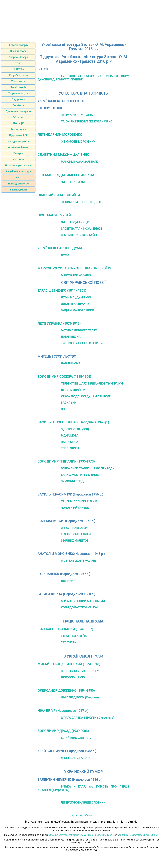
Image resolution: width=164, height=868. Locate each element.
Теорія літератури (18, 93)
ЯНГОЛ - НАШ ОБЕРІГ (75, 528)
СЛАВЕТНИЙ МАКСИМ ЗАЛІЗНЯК (63, 155)
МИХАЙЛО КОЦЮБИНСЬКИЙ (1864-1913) (69, 664)
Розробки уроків (18, 75)
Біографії (18, 123)
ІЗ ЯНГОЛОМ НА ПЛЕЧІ (76, 534)
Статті (18, 63)
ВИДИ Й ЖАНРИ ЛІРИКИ (77, 310)
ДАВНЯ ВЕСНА (71, 337)
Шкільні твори (18, 51)
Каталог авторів (18, 45)
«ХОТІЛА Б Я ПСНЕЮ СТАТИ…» (82, 343)
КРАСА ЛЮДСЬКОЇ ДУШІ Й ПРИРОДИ (86, 396)
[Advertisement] (82, 20)
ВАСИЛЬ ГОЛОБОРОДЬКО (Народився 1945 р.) (73, 422)
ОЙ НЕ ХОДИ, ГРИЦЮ (75, 222)
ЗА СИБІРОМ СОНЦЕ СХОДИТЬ (81, 202)
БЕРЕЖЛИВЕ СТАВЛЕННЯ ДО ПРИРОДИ (88, 468)
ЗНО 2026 (18, 69)
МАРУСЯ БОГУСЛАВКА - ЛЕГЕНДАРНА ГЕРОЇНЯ (74, 268)
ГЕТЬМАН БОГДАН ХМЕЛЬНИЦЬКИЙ (66, 175)
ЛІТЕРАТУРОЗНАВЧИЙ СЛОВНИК (83, 803)
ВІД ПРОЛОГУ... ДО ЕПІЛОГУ (80, 671)
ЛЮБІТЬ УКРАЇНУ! (73, 390)
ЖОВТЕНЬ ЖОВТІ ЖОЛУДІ (78, 561)
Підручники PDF (18, 135)
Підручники (18, 99)
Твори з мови (18, 129)
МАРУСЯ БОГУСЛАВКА (76, 275)
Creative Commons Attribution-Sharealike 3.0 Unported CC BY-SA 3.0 (83, 835)
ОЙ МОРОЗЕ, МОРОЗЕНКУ (78, 142)
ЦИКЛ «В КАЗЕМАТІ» (75, 304)
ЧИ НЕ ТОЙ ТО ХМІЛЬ (75, 182)
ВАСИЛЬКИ (69, 403)
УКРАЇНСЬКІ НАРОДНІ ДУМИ (60, 248)
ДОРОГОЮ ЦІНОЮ (73, 677)
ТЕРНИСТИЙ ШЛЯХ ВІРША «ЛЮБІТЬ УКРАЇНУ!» (93, 384)
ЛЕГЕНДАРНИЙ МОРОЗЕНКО (60, 135)
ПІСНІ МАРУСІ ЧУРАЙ (54, 215)
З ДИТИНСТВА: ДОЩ (75, 429)
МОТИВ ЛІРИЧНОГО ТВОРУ (79, 330)
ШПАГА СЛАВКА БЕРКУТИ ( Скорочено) (87, 718)
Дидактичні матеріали (18, 111)
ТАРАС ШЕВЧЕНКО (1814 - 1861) (62, 291)
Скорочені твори (18, 57)
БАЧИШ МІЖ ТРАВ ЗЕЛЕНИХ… (81, 475)
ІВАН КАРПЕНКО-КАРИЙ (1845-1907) (65, 629)
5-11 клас (18, 117)
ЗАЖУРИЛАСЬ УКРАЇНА (77, 115)
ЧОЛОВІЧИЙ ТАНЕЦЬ (75, 508)
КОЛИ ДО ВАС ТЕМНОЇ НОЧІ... (81, 607)
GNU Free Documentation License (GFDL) (139, 835)
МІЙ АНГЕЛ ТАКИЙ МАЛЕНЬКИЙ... (84, 601)
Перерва (18, 153)
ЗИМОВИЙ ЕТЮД (72, 481)
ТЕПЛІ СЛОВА (70, 448)
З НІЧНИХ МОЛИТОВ (75, 541)
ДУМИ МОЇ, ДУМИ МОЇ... (77, 297)
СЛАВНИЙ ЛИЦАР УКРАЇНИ (59, 195)
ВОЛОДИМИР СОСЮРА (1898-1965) (64, 377)
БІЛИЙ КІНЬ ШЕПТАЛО (76, 738)
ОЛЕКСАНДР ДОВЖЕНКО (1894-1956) (66, 691)
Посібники (18, 105)
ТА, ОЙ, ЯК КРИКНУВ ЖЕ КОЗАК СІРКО (87, 121)
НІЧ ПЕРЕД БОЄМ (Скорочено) (81, 697)
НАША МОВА (70, 442)
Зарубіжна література (18, 172)
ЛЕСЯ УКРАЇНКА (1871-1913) (59, 323)
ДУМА (65, 255)
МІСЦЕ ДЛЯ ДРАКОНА (76, 758)
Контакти (18, 159)
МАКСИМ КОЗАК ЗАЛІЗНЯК (79, 162)
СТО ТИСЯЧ (69, 642)
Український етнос (18, 147)
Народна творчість (18, 141)
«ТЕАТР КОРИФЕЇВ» (74, 636)
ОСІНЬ (65, 409)
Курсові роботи (82, 815)
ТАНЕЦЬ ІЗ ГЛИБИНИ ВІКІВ (79, 501)
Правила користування (18, 166)
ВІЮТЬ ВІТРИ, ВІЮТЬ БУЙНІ (79, 235)
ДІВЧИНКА (68, 581)
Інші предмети (18, 190)
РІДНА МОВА (70, 436)
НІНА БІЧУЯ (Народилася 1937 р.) (63, 711)
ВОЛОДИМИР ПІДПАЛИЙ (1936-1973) (66, 461)
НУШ (18, 178)
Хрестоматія (18, 81)
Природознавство (18, 184)
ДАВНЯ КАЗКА (71, 363)
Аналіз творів (18, 87)
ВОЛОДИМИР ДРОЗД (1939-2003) (63, 731)
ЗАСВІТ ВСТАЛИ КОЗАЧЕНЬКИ (81, 229)
